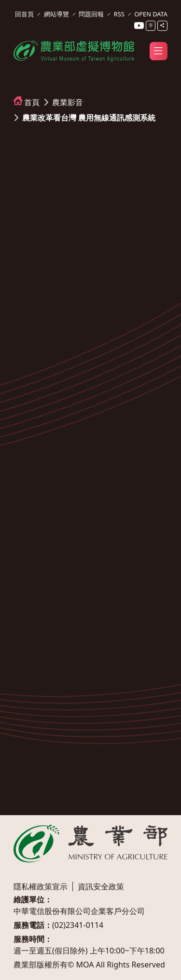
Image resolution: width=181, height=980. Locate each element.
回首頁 (24, 14)
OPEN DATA (151, 14)
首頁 (32, 102)
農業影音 (68, 102)
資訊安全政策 (101, 886)
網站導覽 (56, 14)
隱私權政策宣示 (41, 886)
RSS (119, 14)
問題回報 (91, 14)
